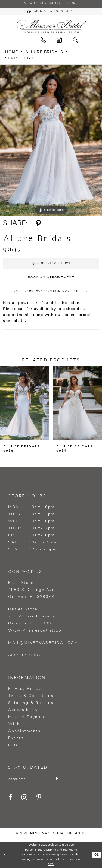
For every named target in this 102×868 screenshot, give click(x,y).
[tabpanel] (51, 140)
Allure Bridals (44, 52)
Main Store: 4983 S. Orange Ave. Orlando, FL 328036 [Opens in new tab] (32, 590)
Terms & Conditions (31, 696)
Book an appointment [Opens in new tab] (51, 278)
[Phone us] (43, 40)
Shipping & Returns (31, 703)
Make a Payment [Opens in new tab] (27, 717)
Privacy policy (25, 689)
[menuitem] (27, 40)
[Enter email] (33, 779)
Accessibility (23, 710)
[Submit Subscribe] (57, 779)
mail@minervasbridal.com (43, 643)
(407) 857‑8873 (26, 656)
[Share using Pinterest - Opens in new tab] (38, 223)
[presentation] (24, 403)
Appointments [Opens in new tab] (24, 731)
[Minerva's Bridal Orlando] (51, 27)
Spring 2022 (19, 58)
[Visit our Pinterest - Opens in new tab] (39, 798)
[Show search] (75, 40)
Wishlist (18, 724)
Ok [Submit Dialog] (97, 855)
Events (16, 739)
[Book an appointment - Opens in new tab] (51, 11)
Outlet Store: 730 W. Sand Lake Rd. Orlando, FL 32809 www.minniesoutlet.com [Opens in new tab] (37, 620)
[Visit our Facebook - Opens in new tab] (11, 798)
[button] (27, 40)
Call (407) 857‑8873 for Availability (51, 292)
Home (12, 52)
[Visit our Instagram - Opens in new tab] (25, 798)
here (51, 865)
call (21, 309)
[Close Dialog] (5, 855)
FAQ (13, 746)
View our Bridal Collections (51, 4)
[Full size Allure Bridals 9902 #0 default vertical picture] (51, 140)
